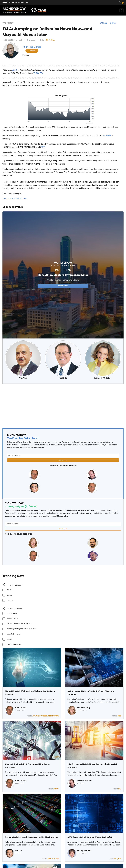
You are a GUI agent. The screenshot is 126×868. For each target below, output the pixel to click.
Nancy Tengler (84, 850)
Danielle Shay (84, 707)
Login (5, 2)
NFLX (53, 859)
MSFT (54, 716)
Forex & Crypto (12, 618)
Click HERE (106, 136)
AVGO (119, 716)
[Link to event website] (63, 275)
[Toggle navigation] (121, 10)
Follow (32, 51)
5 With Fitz (38, 73)
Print (113, 23)
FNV (120, 789)
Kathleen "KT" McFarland (103, 378)
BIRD (57, 859)
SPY (48, 40)
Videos (10, 595)
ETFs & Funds (12, 613)
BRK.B (49, 859)
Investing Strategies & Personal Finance (22, 629)
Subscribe (63, 460)
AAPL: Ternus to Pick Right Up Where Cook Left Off (91, 837)
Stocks (9, 639)
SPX (57, 716)
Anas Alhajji (23, 378)
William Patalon (85, 780)
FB (55, 789)
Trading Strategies (14, 644)
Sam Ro (18, 850)
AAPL (34, 716)
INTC (116, 859)
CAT (41, 716)
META (50, 716)
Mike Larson (21, 707)
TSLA (52, 40)
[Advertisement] (63, 405)
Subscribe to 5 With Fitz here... (16, 199)
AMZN (38, 716)
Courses (10, 600)
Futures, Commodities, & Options (19, 624)
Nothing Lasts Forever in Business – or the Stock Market (31, 837)
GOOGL (45, 716)
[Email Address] (63, 455)
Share (104, 23)
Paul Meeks (63, 378)
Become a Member (17, 2)
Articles (10, 590)
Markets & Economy (14, 634)
